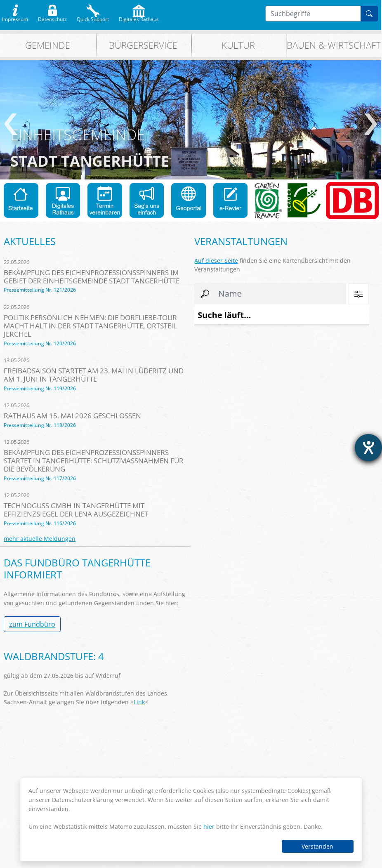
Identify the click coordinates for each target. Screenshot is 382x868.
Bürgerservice (143, 45)
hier (209, 827)
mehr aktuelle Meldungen (40, 539)
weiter (371, 124)
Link (139, 702)
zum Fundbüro (32, 624)
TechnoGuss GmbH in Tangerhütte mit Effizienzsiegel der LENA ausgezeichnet (76, 510)
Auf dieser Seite (216, 261)
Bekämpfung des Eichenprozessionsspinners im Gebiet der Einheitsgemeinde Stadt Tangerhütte (92, 277)
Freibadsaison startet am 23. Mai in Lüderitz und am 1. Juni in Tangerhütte (94, 375)
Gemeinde (48, 45)
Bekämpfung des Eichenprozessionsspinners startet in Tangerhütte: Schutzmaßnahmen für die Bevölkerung (94, 461)
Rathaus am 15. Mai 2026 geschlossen (72, 416)
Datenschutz (52, 17)
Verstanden (317, 846)
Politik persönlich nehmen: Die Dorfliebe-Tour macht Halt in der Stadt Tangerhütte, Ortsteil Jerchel (90, 326)
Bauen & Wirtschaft (334, 45)
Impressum (15, 17)
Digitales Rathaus (139, 17)
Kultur (238, 45)
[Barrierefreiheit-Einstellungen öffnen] (368, 448)
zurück (11, 124)
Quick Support (93, 17)
